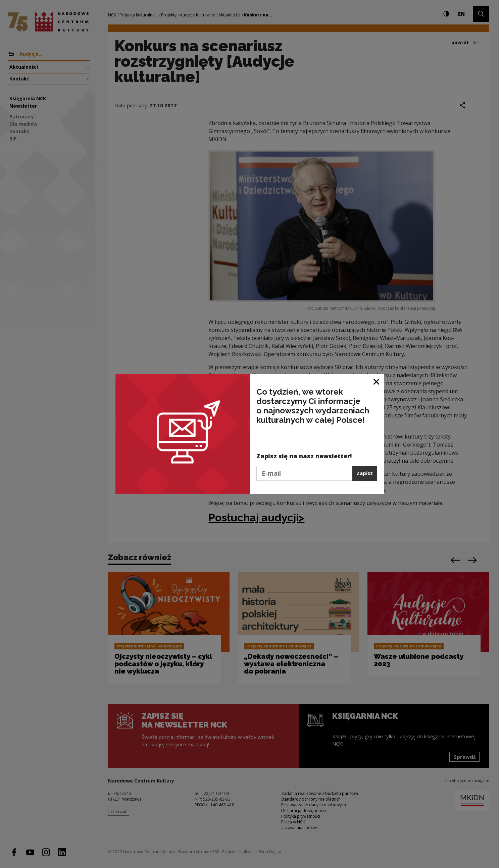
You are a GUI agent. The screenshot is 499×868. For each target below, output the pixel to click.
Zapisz (365, 473)
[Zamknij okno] (377, 381)
